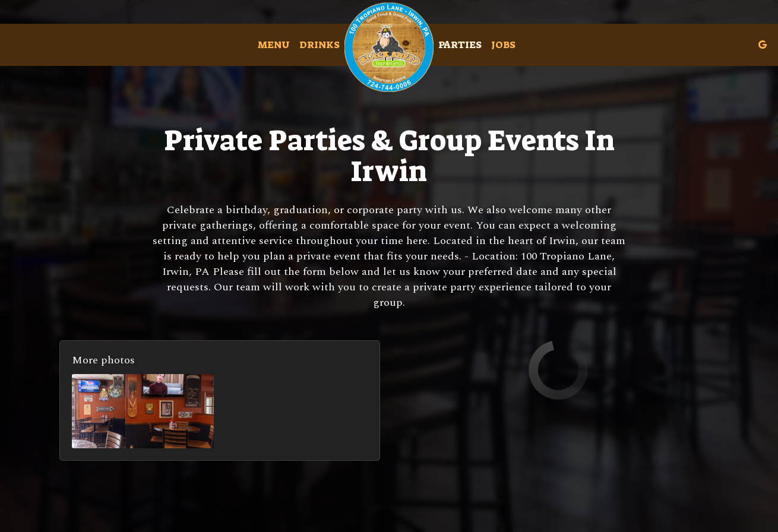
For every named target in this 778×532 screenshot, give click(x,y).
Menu (274, 45)
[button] (143, 411)
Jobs (503, 45)
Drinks (320, 45)
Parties (460, 45)
